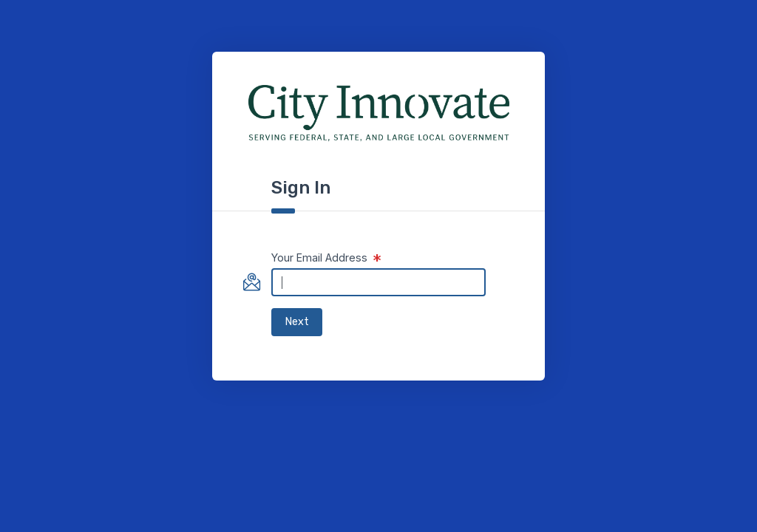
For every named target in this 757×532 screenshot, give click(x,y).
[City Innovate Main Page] (379, 113)
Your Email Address (319, 258)
